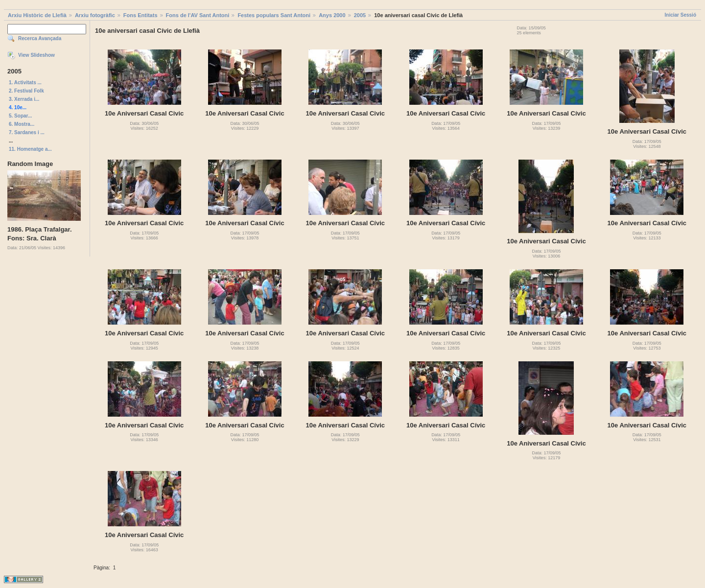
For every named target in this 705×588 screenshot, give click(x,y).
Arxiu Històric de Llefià (37, 15)
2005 (360, 15)
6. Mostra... (22, 124)
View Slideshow (36, 55)
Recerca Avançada (40, 38)
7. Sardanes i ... (27, 132)
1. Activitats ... (25, 82)
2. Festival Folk (26, 91)
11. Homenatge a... (30, 149)
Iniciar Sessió (681, 15)
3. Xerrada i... (24, 99)
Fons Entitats (141, 15)
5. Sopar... (20, 116)
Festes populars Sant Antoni (274, 15)
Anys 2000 (332, 15)
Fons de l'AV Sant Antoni (198, 15)
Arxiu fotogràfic (95, 15)
